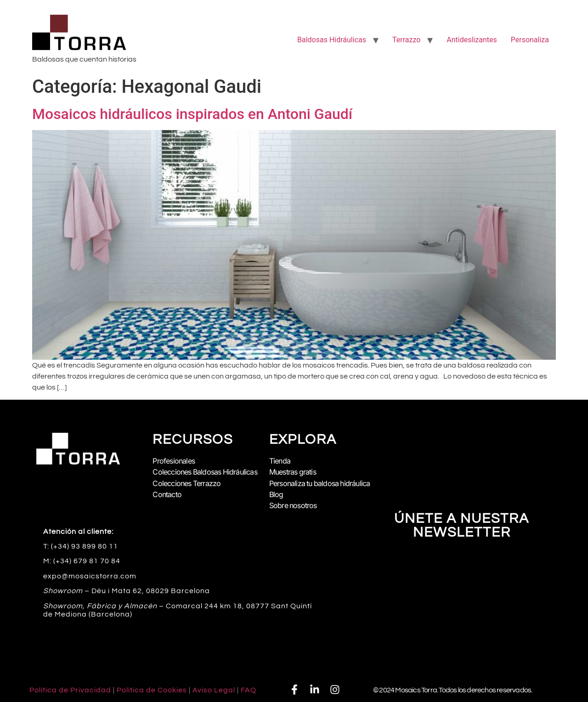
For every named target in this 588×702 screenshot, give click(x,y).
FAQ (249, 690)
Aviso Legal (214, 690)
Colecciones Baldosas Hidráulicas (205, 472)
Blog (276, 494)
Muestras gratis (293, 472)
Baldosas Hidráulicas (332, 40)
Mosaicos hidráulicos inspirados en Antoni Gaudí (192, 114)
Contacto (167, 494)
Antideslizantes (472, 40)
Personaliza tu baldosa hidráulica (320, 483)
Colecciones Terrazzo (187, 483)
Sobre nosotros (293, 505)
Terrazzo (406, 40)
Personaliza (530, 40)
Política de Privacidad (70, 690)
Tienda (280, 461)
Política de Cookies (152, 690)
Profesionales (174, 461)
